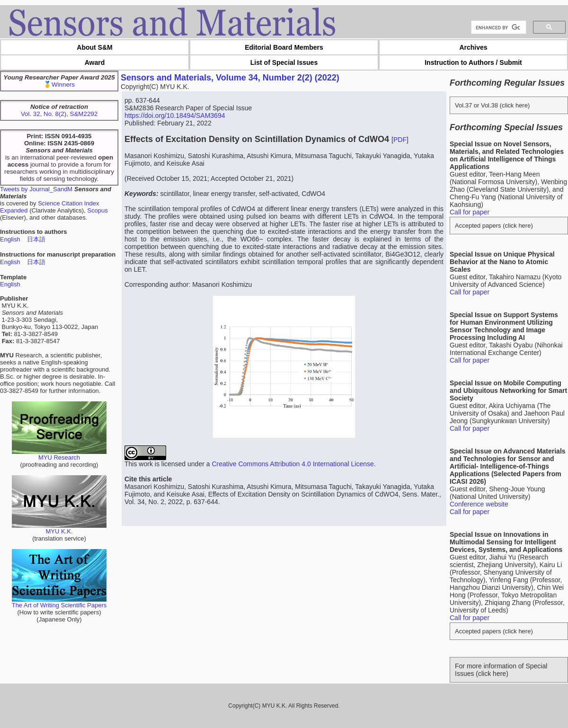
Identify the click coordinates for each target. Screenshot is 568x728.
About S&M (94, 47)
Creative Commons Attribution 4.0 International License (293, 464)
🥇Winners (59, 84)
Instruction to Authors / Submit (473, 62)
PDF (400, 140)
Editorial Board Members (284, 47)
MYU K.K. (59, 528)
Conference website (479, 504)
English (10, 239)
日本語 (36, 239)
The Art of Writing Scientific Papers (59, 602)
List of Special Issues (284, 62)
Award (95, 62)
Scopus (97, 210)
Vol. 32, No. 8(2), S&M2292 (59, 114)
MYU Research (59, 455)
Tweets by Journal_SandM (36, 189)
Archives (473, 47)
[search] (498, 27)
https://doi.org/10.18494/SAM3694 (175, 115)
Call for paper (470, 212)
